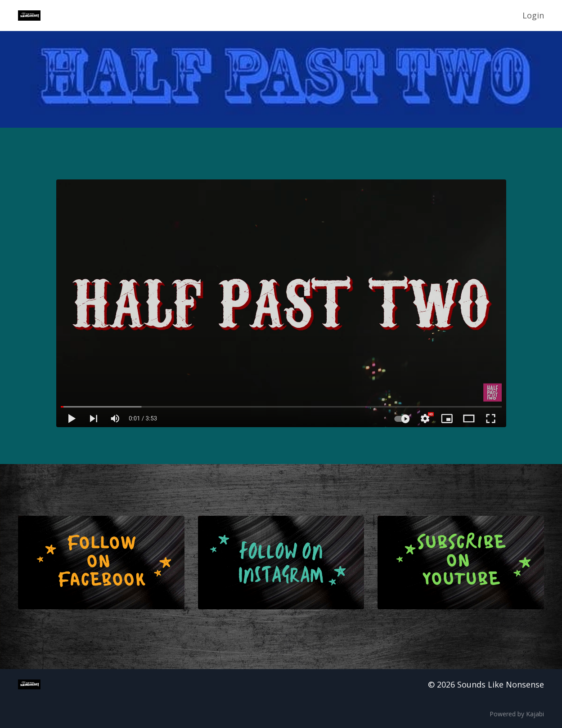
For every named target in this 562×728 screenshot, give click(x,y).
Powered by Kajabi (517, 714)
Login (533, 15)
